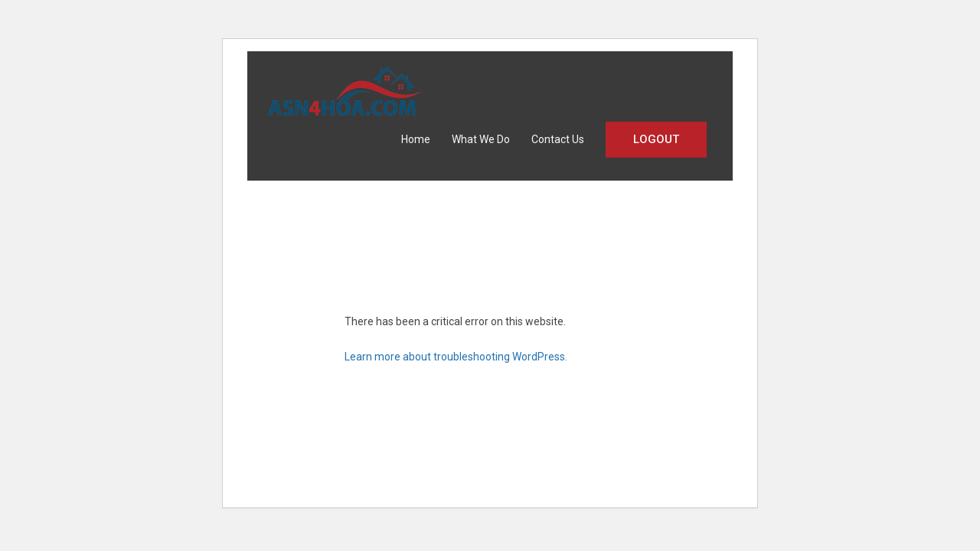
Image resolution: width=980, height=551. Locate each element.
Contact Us (558, 139)
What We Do (481, 139)
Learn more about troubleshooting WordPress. (456, 357)
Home (416, 139)
